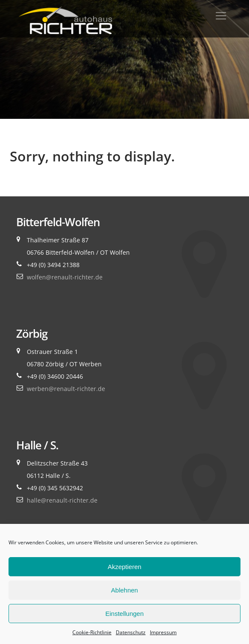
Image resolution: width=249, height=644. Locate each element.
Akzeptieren (124, 567)
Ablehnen (124, 590)
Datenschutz (131, 632)
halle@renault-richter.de (62, 500)
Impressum (163, 632)
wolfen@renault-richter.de (65, 277)
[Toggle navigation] (221, 16)
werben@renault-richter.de (66, 389)
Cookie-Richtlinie (92, 632)
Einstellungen (124, 614)
